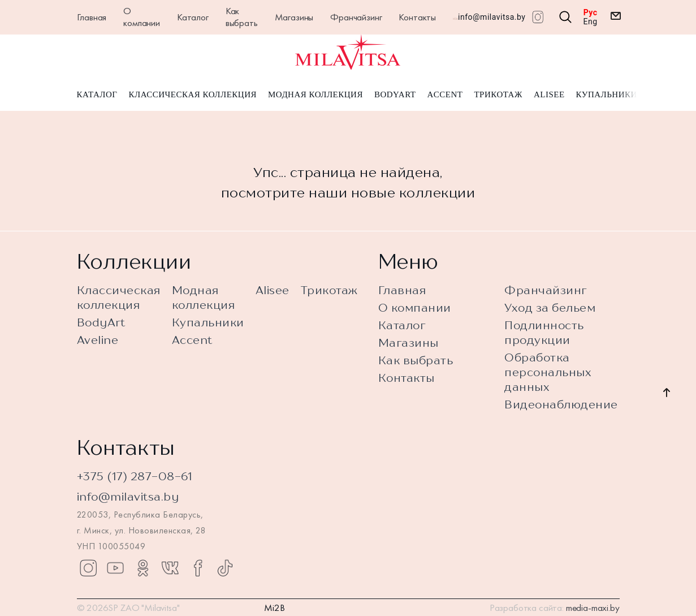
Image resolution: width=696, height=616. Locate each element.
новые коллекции (413, 193)
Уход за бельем (550, 307)
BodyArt (395, 95)
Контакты (417, 17)
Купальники (607, 95)
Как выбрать (242, 17)
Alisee (549, 95)
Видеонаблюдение (561, 404)
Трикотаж (498, 95)
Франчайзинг (356, 17)
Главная (92, 17)
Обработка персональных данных (548, 372)
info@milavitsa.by (492, 17)
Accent (445, 95)
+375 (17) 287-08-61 (135, 476)
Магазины (294, 17)
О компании (142, 17)
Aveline (98, 340)
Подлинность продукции (544, 332)
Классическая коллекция (193, 95)
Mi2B (274, 608)
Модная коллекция (315, 95)
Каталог (193, 17)
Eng (591, 21)
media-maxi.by (593, 608)
